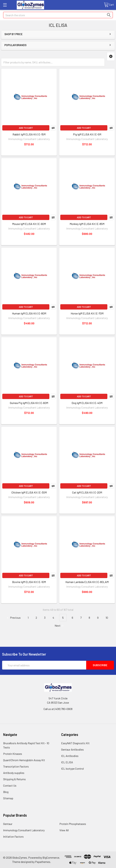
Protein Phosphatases (73, 824)
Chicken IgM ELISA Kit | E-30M (29, 492)
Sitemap (8, 798)
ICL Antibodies (70, 756)
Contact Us (10, 785)
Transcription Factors (16, 766)
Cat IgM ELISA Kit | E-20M (87, 492)
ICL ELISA (67, 762)
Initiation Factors (13, 836)
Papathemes (43, 862)
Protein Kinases (13, 754)
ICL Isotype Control (72, 769)
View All (64, 830)
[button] (111, 56)
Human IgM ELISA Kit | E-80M (29, 313)
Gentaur (8, 824)
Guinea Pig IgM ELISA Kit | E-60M (29, 403)
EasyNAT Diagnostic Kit (75, 743)
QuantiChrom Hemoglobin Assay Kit (24, 760)
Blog (6, 792)
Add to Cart (26, 128)
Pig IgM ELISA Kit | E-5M (87, 134)
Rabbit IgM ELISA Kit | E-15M (29, 134)
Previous (13, 618)
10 (107, 618)
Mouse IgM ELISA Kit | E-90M (29, 224)
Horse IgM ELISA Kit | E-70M (87, 313)
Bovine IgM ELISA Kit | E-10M (29, 582)
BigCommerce (51, 857)
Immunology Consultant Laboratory (24, 830)
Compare (53, 128)
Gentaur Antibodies (72, 749)
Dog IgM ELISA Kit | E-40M (87, 403)
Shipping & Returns (14, 779)
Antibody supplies (14, 773)
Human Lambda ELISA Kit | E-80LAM (87, 582)
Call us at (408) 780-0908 (58, 709)
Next (60, 626)
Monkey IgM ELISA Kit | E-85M (87, 224)
